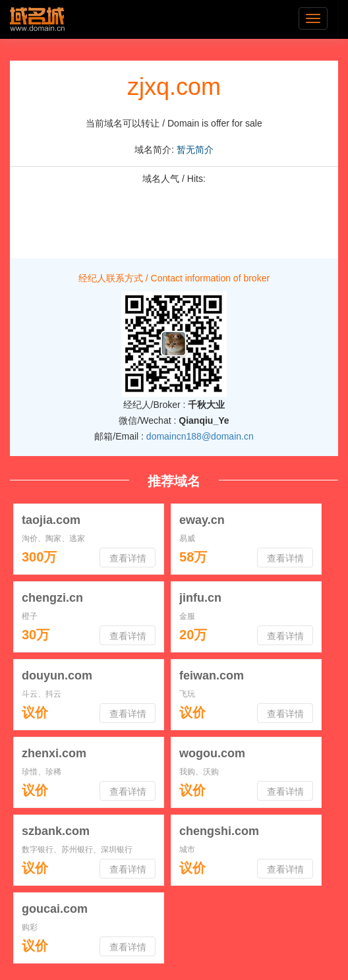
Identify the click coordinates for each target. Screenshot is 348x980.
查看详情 (128, 558)
